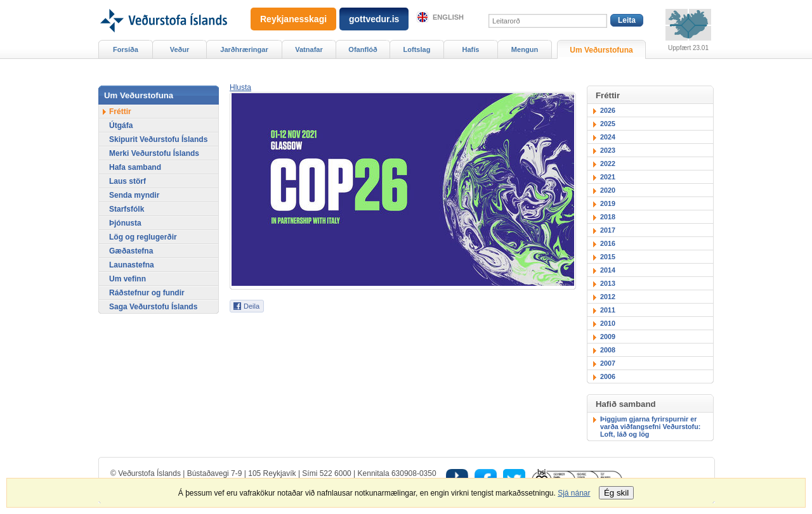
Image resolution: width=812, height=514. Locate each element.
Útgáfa (121, 125)
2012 (608, 297)
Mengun (525, 49)
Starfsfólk (127, 209)
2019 (608, 203)
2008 (608, 350)
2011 (608, 310)
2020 (608, 190)
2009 (608, 337)
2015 (608, 257)
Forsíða (126, 49)
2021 (608, 177)
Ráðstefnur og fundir (147, 293)
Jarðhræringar (244, 49)
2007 (608, 363)
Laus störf (128, 181)
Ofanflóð (363, 49)
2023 (608, 150)
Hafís (471, 49)
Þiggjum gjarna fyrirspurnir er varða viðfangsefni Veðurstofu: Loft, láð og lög (650, 427)
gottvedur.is (374, 19)
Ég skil (616, 493)
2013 (608, 283)
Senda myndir (134, 195)
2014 (608, 270)
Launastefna (132, 265)
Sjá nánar (574, 493)
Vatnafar (309, 49)
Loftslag (417, 49)
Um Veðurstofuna (601, 50)
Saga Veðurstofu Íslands (153, 307)
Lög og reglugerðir (143, 237)
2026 (608, 110)
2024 (608, 137)
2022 (608, 164)
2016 (608, 243)
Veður (180, 49)
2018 (608, 217)
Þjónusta (125, 223)
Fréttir (120, 112)
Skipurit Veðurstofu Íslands (158, 139)
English (448, 17)
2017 (608, 230)
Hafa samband (135, 167)
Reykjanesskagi (293, 19)
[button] (240, 87)
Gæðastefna (131, 251)
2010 (608, 323)
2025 (608, 124)
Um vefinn (128, 279)
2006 (608, 376)
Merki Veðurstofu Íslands (154, 153)
